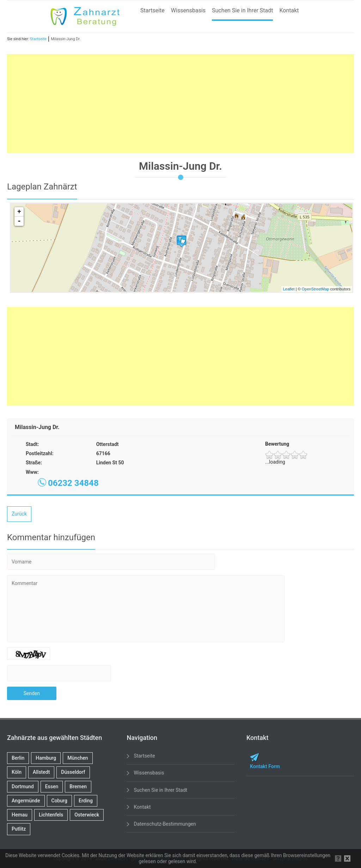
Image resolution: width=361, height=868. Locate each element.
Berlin (18, 758)
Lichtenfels (51, 815)
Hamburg (46, 758)
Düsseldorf (73, 772)
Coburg (60, 801)
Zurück (19, 514)
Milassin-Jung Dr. (66, 39)
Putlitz (19, 829)
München (78, 758)
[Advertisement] (180, 103)
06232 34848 (73, 483)
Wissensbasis (188, 10)
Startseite (152, 10)
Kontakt (289, 10)
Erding (86, 801)
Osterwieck (87, 815)
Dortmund (23, 786)
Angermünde (26, 801)
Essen (52, 786)
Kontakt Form (265, 766)
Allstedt (41, 772)
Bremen (78, 786)
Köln (17, 772)
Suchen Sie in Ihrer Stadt (242, 10)
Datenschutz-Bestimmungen (165, 824)
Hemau (20, 815)
